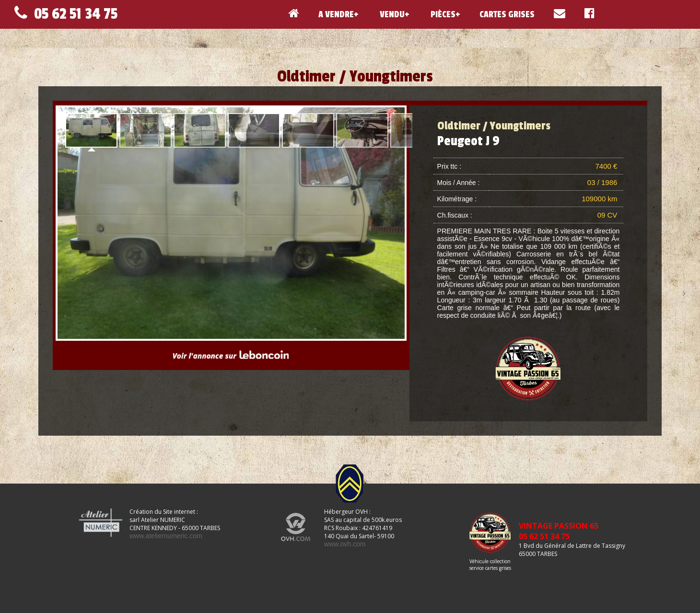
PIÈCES (442, 14)
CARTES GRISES (507, 14)
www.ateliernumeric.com (166, 536)
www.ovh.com (345, 544)
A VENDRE (336, 14)
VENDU (391, 14)
